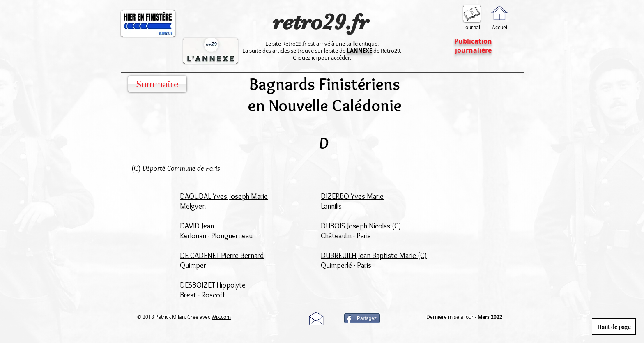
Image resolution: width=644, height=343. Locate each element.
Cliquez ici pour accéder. (322, 58)
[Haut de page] (614, 327)
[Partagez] (362, 318)
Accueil (500, 27)
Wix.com (221, 317)
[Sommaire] (157, 84)
